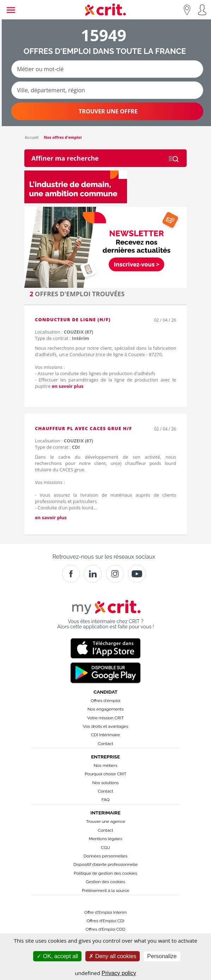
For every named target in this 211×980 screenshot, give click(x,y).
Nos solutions (105, 783)
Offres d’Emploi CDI (106, 921)
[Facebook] (71, 574)
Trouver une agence (106, 821)
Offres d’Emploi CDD (105, 929)
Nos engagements (105, 709)
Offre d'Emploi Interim (105, 912)
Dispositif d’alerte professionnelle (105, 864)
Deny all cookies (113, 956)
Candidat (105, 692)
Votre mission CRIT (105, 718)
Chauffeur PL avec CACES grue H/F (83, 428)
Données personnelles (106, 856)
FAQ (105, 800)
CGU (105, 848)
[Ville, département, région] (107, 90)
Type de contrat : (62, 338)
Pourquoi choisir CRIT (105, 774)
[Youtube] (137, 574)
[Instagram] (115, 574)
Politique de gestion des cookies (105, 873)
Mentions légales (105, 839)
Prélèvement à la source (105, 891)
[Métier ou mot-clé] (107, 69)
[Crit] (93, 574)
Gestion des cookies (105, 882)
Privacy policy (119, 973)
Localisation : (64, 332)
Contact (105, 744)
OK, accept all (57, 956)
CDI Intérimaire (105, 735)
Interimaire (105, 813)
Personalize (162, 956)
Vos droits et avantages (105, 726)
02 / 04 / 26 (165, 320)
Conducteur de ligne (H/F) (73, 320)
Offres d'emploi (105, 701)
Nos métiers (106, 765)
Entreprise (105, 757)
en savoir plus (68, 386)
